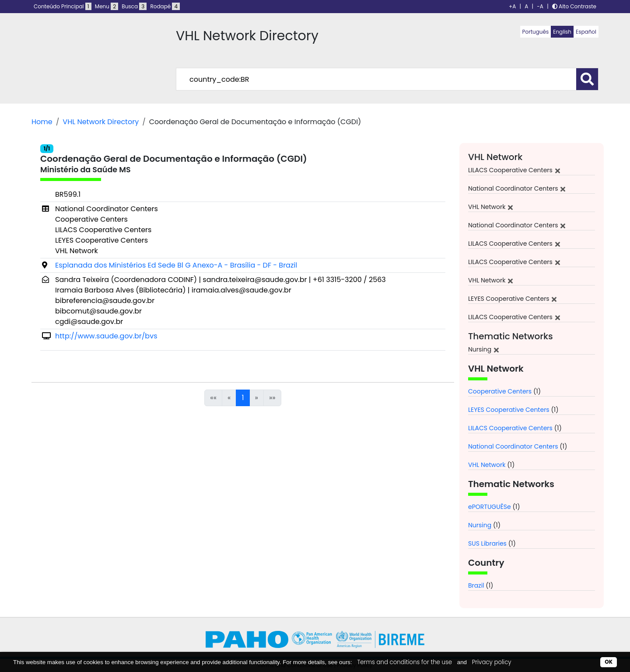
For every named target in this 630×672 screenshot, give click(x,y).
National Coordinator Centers (513, 446)
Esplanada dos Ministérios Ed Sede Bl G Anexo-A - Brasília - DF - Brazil (176, 265)
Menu (107, 6)
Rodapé (165, 6)
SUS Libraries (487, 543)
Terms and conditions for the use (404, 662)
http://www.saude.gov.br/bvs (106, 336)
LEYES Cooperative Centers (509, 410)
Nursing (480, 525)
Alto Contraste (574, 6)
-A (540, 6)
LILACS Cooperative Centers (510, 428)
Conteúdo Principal (63, 6)
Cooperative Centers (500, 391)
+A (512, 6)
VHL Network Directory (101, 122)
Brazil (476, 585)
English (562, 32)
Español (586, 32)
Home (42, 122)
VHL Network (487, 465)
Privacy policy (492, 662)
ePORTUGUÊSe (490, 507)
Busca (134, 6)
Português (536, 32)
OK (609, 662)
